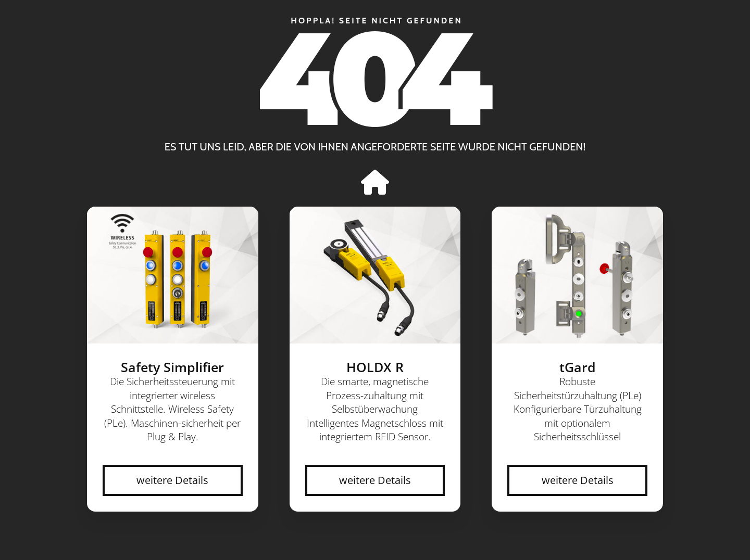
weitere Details (172, 480)
